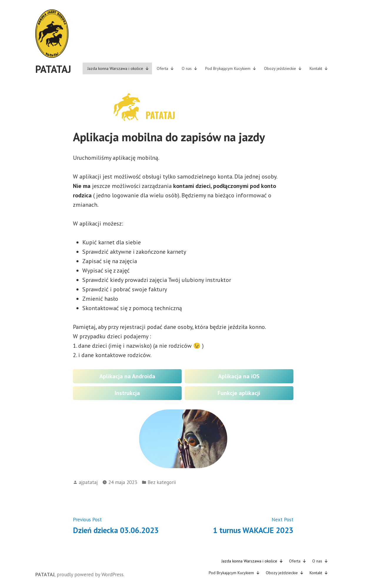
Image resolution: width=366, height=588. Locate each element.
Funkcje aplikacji (239, 393)
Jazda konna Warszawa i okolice (118, 68)
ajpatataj (88, 482)
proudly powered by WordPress (90, 574)
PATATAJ (53, 69)
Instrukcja (127, 393)
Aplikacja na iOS (239, 376)
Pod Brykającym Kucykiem (231, 68)
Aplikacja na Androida (127, 376)
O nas (190, 68)
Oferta (165, 68)
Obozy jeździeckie (283, 68)
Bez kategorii (162, 482)
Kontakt (319, 68)
